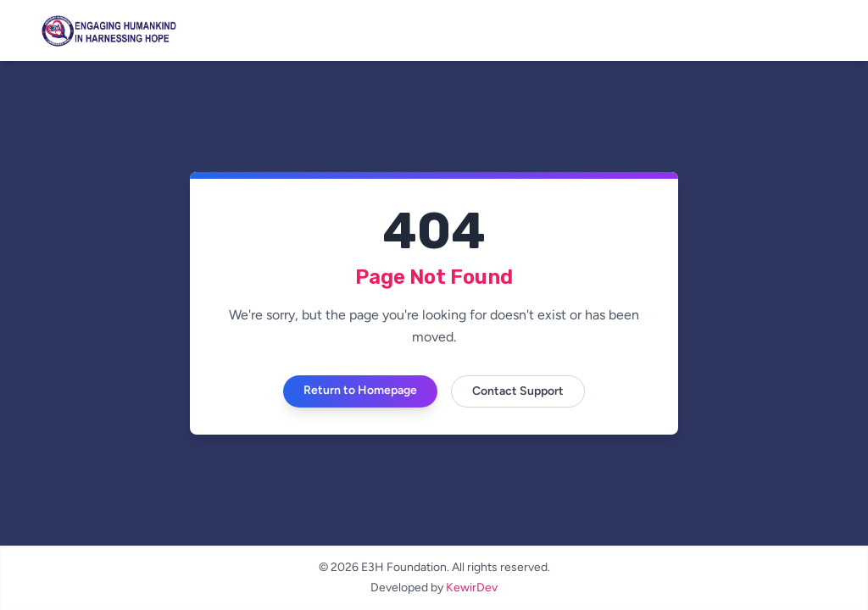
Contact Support (518, 391)
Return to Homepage (360, 390)
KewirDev (472, 588)
